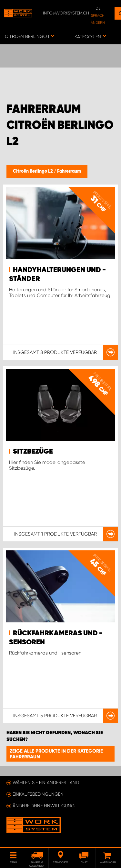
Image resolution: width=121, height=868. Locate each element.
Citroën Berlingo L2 (33, 171)
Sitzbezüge (33, 452)
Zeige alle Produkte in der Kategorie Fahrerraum (56, 754)
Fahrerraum (69, 171)
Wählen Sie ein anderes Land (46, 782)
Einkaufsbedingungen (38, 794)
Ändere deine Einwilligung (44, 806)
